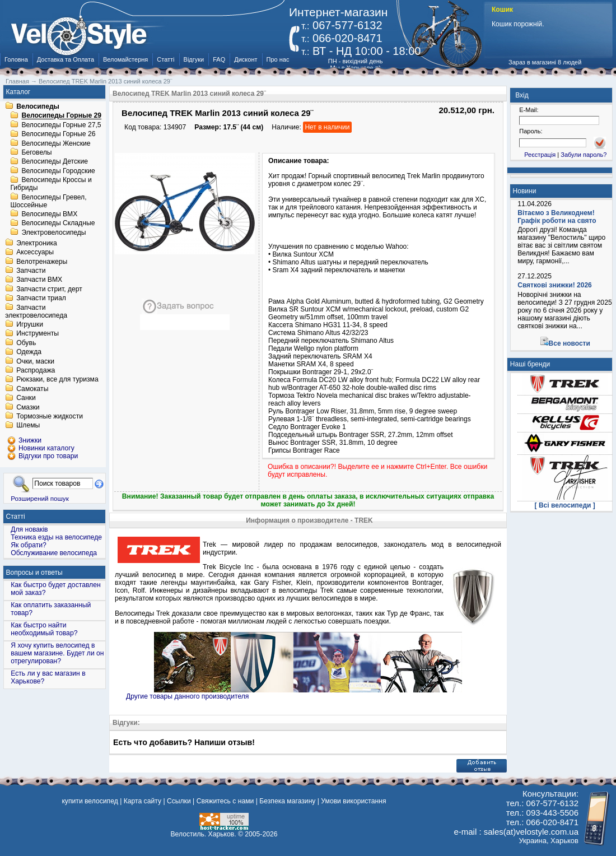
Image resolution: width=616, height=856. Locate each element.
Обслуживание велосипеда (54, 553)
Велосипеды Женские (56, 143)
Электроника (37, 243)
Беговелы (36, 152)
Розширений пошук (40, 498)
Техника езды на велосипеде (56, 537)
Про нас (278, 59)
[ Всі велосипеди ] (565, 505)
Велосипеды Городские (58, 171)
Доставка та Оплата (66, 59)
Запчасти (31, 271)
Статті (165, 59)
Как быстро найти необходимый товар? (44, 629)
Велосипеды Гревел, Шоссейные (48, 201)
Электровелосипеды (53, 232)
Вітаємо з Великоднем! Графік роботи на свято (557, 217)
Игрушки (30, 324)
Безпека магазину (287, 801)
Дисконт (246, 59)
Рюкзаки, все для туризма (57, 380)
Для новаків (29, 529)
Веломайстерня (125, 59)
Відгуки (194, 59)
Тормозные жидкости (50, 416)
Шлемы (28, 426)
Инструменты (38, 334)
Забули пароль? (584, 155)
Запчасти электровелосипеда (36, 311)
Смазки (28, 407)
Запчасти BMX (39, 280)
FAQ (219, 59)
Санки (26, 398)
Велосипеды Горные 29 (61, 116)
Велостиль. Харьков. (204, 834)
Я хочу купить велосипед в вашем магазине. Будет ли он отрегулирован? (57, 653)
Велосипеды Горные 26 (58, 134)
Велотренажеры (42, 262)
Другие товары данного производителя (187, 696)
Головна (16, 59)
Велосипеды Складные (58, 224)
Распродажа (36, 370)
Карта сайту (143, 801)
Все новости (570, 343)
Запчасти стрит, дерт (49, 289)
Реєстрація (540, 155)
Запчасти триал (41, 299)
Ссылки (179, 801)
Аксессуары (35, 253)
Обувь (26, 343)
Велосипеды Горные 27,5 (61, 125)
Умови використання (353, 801)
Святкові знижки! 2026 (555, 285)
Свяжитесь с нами (225, 801)
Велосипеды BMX (49, 214)
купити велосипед (90, 801)
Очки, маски (35, 361)
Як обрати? (29, 545)
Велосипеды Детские (55, 162)
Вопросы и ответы (34, 573)
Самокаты (32, 389)
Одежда (29, 352)
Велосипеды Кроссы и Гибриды (51, 184)
